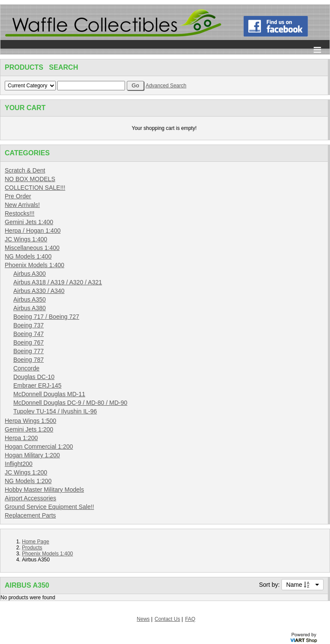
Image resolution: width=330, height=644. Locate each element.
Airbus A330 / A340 (39, 291)
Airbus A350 (30, 299)
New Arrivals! (22, 205)
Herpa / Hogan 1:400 (33, 231)
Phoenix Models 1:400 (35, 265)
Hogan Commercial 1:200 (39, 447)
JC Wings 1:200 (26, 472)
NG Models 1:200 (28, 481)
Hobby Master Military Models (44, 490)
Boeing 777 (29, 351)
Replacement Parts (30, 515)
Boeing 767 (29, 342)
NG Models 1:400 (28, 256)
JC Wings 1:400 (26, 239)
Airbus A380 (30, 308)
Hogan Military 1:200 (32, 455)
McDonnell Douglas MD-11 (49, 394)
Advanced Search (166, 86)
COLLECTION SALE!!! (35, 188)
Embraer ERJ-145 (37, 385)
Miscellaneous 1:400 (32, 248)
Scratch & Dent (25, 170)
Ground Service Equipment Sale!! (49, 507)
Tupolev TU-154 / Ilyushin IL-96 (55, 411)
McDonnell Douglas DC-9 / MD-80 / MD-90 (70, 403)
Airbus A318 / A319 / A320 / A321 (58, 282)
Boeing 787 (29, 360)
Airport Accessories (31, 498)
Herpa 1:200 (21, 438)
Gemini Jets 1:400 (29, 222)
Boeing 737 (29, 325)
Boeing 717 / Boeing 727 (46, 317)
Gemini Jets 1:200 (29, 429)
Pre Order (18, 196)
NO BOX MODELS (30, 179)
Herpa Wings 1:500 (31, 421)
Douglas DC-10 (34, 377)
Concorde (26, 368)
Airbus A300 (30, 274)
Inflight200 (19, 464)
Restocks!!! (20, 213)
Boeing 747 (29, 334)
